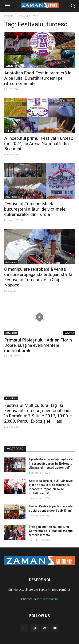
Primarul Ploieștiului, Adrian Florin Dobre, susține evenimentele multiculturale (38, 345)
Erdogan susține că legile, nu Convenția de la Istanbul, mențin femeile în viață (51, 531)
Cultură (9, 66)
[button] (73, 6)
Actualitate (11, 197)
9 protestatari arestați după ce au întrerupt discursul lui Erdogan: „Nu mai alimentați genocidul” (52, 463)
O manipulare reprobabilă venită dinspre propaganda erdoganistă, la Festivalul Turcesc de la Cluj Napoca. (38, 277)
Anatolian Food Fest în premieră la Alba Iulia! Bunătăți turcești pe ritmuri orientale (38, 78)
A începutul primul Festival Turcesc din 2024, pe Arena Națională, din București (39, 144)
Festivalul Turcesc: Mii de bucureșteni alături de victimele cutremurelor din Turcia (35, 209)
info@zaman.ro (48, 599)
